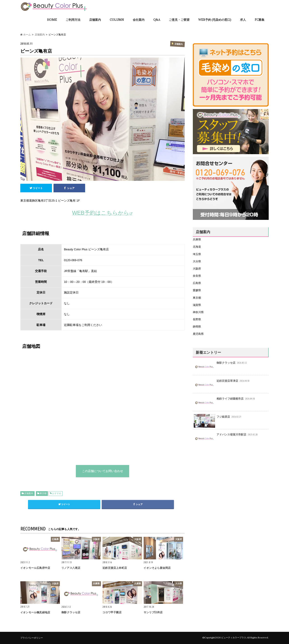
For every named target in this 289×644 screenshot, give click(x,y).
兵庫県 (197, 239)
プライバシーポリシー (32, 638)
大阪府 (197, 269)
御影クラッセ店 (221, 364)
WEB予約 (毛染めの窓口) (215, 20)
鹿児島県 (198, 334)
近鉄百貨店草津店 (222, 382)
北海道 (197, 247)
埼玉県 (197, 254)
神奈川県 (198, 312)
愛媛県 (197, 290)
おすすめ (57, 493)
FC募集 (260, 20)
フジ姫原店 (218, 418)
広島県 (197, 283)
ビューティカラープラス (234, 638)
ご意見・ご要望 (179, 20)
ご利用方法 (73, 20)
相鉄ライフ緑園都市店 (225, 400)
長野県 (197, 319)
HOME (52, 20)
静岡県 (197, 327)
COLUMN (117, 20)
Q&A (157, 20)
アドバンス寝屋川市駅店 (226, 436)
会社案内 (139, 20)
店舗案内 (95, 20)
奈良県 (197, 276)
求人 (243, 20)
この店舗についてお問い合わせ (103, 471)
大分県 (197, 261)
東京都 (43, 493)
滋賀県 (197, 305)
